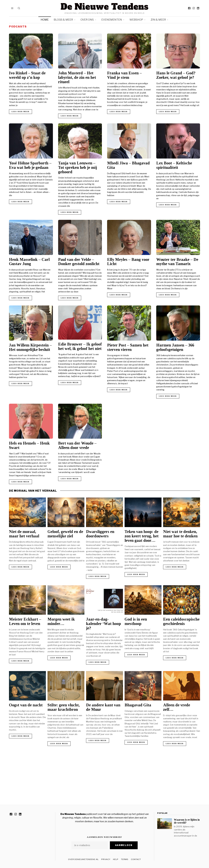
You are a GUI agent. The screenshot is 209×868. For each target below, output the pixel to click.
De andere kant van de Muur (103, 707)
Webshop (136, 20)
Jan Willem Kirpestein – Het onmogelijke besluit (30, 347)
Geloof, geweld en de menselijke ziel (65, 534)
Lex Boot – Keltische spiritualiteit (174, 165)
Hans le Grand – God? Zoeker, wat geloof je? (176, 75)
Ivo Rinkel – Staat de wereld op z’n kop (27, 75)
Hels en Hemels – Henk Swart (29, 445)
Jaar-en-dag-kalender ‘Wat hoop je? (104, 624)
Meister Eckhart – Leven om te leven (25, 621)
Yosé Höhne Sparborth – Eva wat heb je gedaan (30, 165)
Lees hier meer (20, 112)
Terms (125, 859)
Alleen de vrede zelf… (177, 707)
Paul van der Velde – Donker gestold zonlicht (79, 262)
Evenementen (112, 20)
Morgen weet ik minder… (61, 621)
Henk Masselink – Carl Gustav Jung (29, 262)
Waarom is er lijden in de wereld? (187, 821)
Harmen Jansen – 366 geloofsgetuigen (175, 347)
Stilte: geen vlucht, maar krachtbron (64, 707)
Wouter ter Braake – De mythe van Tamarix (177, 262)
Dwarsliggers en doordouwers (100, 534)
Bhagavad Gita (138, 705)
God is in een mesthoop (136, 621)
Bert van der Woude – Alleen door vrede (77, 445)
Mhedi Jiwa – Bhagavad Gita (128, 165)
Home (45, 20)
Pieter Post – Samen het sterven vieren (128, 347)
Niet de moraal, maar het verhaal (24, 534)
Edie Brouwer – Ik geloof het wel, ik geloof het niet (80, 346)
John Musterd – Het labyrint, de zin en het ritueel (77, 77)
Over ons (87, 20)
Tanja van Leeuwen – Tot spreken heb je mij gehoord (78, 167)
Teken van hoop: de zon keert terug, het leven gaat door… (142, 536)
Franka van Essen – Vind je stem (124, 75)
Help (116, 859)
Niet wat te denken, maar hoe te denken (180, 534)
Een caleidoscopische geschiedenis (181, 621)
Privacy (106, 859)
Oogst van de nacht (26, 705)
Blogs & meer (63, 20)
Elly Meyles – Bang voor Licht (128, 262)
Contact (136, 859)
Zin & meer (158, 20)
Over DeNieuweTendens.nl (83, 859)
